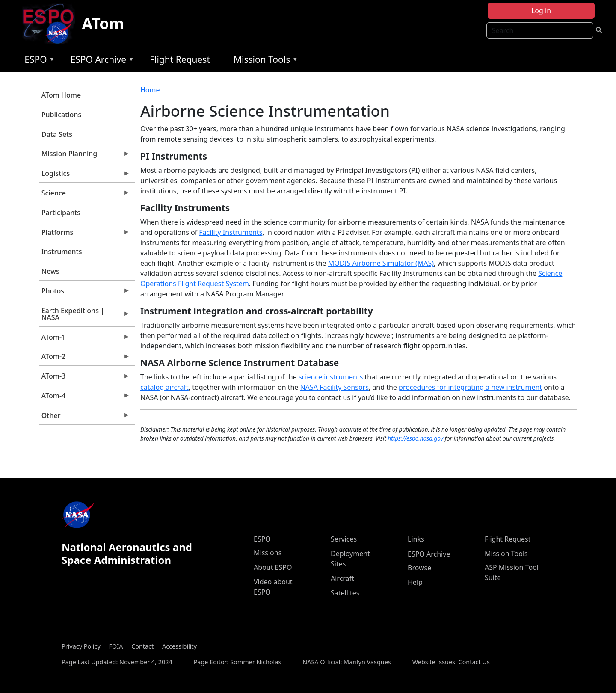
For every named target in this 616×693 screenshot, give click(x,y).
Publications (61, 115)
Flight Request (180, 59)
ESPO (37, 61)
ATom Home (61, 95)
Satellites (345, 593)
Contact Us (474, 662)
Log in (541, 11)
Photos (85, 293)
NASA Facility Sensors (335, 387)
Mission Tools (264, 61)
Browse (419, 568)
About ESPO (273, 567)
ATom (103, 23)
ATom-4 (85, 398)
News (50, 271)
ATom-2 (85, 358)
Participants (61, 213)
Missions (268, 553)
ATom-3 (85, 378)
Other (85, 418)
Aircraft (342, 578)
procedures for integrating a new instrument (470, 387)
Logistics (85, 175)
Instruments (62, 252)
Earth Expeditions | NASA (85, 316)
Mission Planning (85, 156)
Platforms (85, 234)
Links (416, 539)
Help (415, 582)
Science (85, 195)
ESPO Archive (100, 61)
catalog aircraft (164, 387)
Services (344, 539)
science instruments (331, 377)
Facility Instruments (231, 232)
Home (150, 90)
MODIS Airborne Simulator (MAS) (381, 263)
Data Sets (57, 134)
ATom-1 (85, 339)
